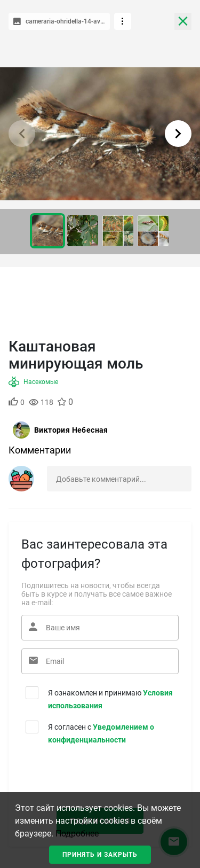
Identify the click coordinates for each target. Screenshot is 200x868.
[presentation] (86, 775)
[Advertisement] (100, 299)
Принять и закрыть (100, 855)
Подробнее (77, 834)
